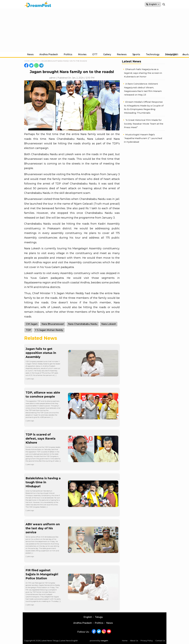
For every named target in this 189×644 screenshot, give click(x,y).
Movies (82, 54)
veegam (104, 641)
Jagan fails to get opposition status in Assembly (41, 353)
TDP (28, 330)
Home (27, 61)
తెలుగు (186, 54)
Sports (136, 54)
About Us (134, 641)
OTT (95, 54)
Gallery (107, 54)
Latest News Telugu (50, 641)
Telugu (99, 617)
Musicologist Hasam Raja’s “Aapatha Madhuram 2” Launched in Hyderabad (143, 138)
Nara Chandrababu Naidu (83, 324)
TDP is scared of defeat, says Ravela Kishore (41, 439)
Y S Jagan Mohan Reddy (49, 330)
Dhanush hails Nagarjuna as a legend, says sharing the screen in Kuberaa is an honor (143, 73)
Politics (68, 54)
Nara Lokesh (109, 324)
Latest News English (69, 641)
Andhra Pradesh (49, 54)
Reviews (122, 54)
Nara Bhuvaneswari (53, 324)
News (30, 54)
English (88, 617)
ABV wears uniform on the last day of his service (43, 528)
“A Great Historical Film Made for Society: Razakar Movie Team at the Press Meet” (144, 124)
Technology (153, 54)
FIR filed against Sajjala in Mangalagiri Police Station (42, 574)
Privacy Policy (147, 641)
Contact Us (160, 641)
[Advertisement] (95, 30)
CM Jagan (32, 324)
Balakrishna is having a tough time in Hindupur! (43, 482)
